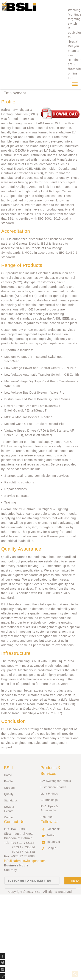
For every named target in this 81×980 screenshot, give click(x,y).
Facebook (53, 829)
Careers (9, 788)
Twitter (51, 835)
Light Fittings (49, 794)
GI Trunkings (49, 800)
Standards (11, 800)
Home (8, 775)
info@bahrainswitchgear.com (25, 861)
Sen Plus (47, 817)
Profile (8, 781)
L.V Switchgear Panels (56, 781)
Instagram (53, 842)
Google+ (52, 848)
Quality (9, 794)
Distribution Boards (53, 787)
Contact (9, 817)
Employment (15, 93)
